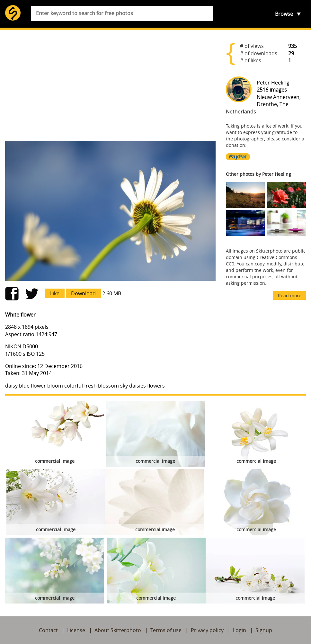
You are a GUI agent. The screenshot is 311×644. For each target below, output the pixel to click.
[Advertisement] (110, 85)
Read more (290, 295)
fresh (90, 386)
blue (24, 386)
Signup (264, 630)
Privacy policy (207, 630)
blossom (108, 386)
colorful (74, 386)
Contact (48, 630)
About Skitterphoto (118, 630)
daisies (138, 386)
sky (124, 386)
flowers (156, 386)
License (76, 630)
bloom (55, 386)
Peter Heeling (273, 83)
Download (83, 293)
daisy (11, 386)
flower (38, 386)
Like (55, 293)
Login (240, 630)
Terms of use (166, 630)
